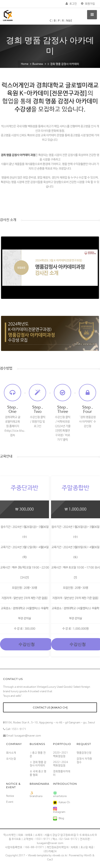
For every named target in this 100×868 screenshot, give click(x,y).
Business (38, 64)
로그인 (71, 4)
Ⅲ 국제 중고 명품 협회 (38, 773)
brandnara (36, 794)
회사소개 (11, 753)
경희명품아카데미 (62, 773)
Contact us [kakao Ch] (50, 707)
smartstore (60, 794)
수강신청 (27, 644)
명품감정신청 (84, 753)
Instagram (59, 810)
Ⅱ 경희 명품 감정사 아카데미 (63, 64)
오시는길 (11, 759)
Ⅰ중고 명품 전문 (38, 755)
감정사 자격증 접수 (84, 761)
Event (10, 802)
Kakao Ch (62, 803)
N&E (69, 21)
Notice (10, 796)
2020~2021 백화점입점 (61, 755)
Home (25, 64)
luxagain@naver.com (28, 736)
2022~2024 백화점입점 (61, 764)
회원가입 (88, 4)
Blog (59, 818)
